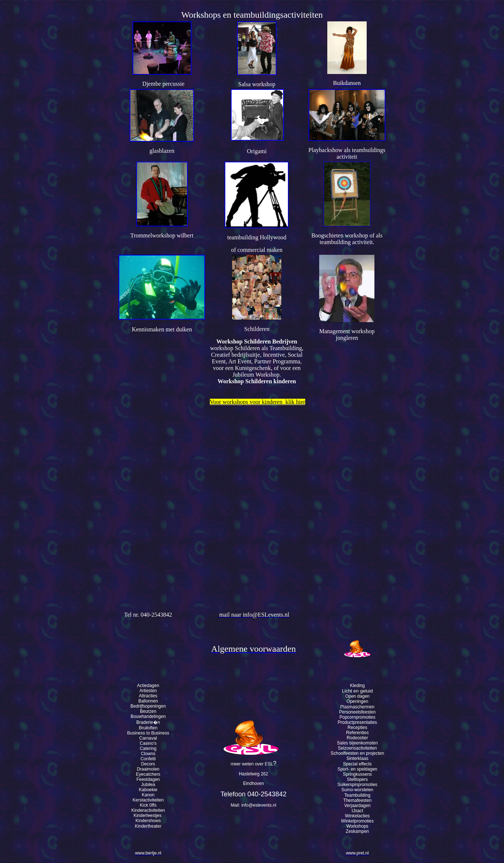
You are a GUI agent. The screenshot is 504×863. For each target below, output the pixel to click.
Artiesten (148, 691)
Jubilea (148, 785)
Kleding (357, 686)
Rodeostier (357, 738)
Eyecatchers (148, 774)
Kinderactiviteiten (148, 810)
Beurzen (148, 711)
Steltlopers (357, 779)
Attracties (148, 696)
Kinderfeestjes (148, 816)
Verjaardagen (357, 806)
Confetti (148, 759)
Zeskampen (357, 831)
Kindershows (148, 821)
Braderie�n (148, 722)
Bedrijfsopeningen (148, 706)
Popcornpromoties (357, 717)
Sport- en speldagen (357, 769)
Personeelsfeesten (357, 712)
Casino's (148, 743)
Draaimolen (148, 769)
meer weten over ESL (252, 764)
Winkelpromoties (357, 821)
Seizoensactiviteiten (357, 748)
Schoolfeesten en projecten (357, 753)
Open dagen (357, 696)
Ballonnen (148, 701)
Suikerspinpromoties (357, 785)
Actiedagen (148, 686)
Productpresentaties (357, 722)
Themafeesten (357, 800)
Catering (148, 748)
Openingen (357, 701)
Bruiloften (148, 728)
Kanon (148, 795)
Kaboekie (148, 790)
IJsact (357, 811)
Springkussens (357, 774)
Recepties (357, 728)
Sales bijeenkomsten (357, 743)
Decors (148, 764)
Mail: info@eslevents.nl (254, 805)
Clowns (148, 754)
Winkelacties (357, 816)
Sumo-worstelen (357, 790)
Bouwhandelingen (148, 716)
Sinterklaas (357, 758)
